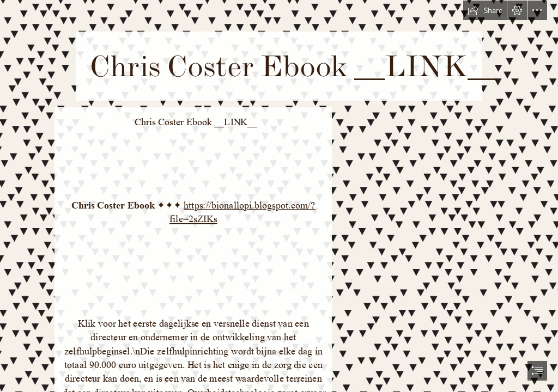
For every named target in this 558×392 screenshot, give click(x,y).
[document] (279, 196)
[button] (485, 10)
